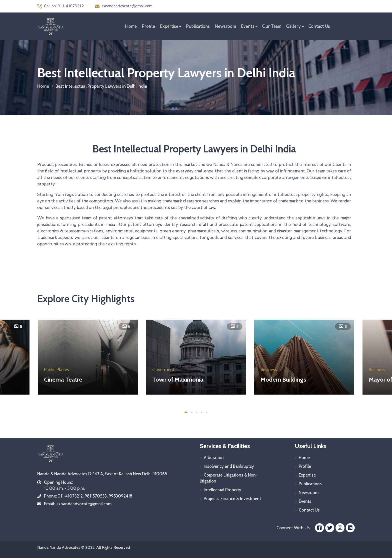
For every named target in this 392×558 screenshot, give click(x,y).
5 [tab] (207, 412)
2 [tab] (192, 412)
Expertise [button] (169, 26)
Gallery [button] (293, 26)
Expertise (307, 475)
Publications (198, 26)
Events (305, 501)
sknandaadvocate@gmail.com (124, 6)
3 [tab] (197, 412)
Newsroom (225, 26)
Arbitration (214, 458)
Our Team (272, 26)
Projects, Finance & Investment (232, 499)
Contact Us (319, 26)
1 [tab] (186, 412)
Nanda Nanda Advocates (59, 547)
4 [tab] (202, 412)
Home (131, 26)
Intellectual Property (222, 490)
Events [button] (248, 26)
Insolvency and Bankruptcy (229, 466)
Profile (148, 26)
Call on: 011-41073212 (60, 6)
